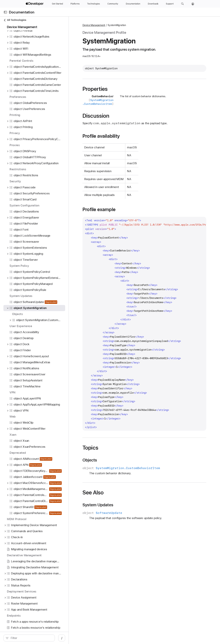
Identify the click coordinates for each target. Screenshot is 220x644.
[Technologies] (93, 4)
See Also (93, 493)
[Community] (113, 4)
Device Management (94, 25)
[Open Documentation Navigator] (5, 12)
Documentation (22, 12)
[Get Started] (57, 4)
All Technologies (15, 20)
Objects (90, 460)
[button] (182, 4)
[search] (29, 638)
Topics (90, 448)
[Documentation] (133, 4)
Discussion (96, 116)
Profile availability (101, 136)
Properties (95, 89)
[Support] (170, 4)
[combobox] (31, 638)
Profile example (99, 209)
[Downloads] (153, 4)
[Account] (193, 4)
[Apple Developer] (35, 4)
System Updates (98, 505)
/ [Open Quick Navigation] (62, 638)
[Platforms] (75, 4)
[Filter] (31, 638)
